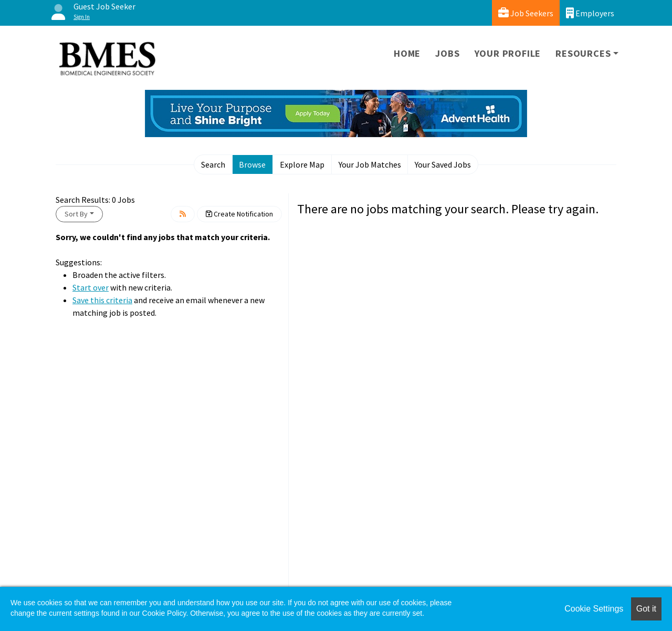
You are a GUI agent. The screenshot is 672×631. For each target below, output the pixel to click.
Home (407, 53)
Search (213, 164)
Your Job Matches (370, 164)
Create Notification (239, 214)
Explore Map (302, 164)
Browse (252, 164)
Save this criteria (102, 300)
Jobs (447, 53)
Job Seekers (526, 13)
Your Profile (508, 53)
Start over (91, 287)
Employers (590, 13)
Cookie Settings (594, 609)
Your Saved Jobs (443, 164)
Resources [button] (583, 53)
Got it (646, 609)
